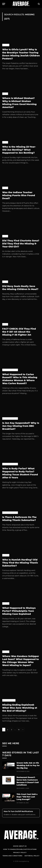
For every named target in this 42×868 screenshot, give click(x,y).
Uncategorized (9, 700)
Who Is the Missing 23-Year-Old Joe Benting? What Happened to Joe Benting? (19, 150)
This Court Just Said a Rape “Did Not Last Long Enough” (27, 797)
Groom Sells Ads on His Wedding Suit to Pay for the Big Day (28, 765)
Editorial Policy (32, 856)
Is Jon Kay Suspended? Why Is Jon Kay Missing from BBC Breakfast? (21, 426)
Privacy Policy (20, 852)
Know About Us (20, 846)
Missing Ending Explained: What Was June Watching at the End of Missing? (20, 708)
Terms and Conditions (12, 856)
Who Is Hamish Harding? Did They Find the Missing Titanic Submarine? (20, 563)
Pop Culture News (10, 370)
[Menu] (4, 4)
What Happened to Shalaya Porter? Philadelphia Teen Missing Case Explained (19, 611)
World (6, 45)
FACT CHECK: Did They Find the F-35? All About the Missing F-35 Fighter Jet (19, 332)
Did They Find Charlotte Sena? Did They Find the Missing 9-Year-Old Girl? (21, 244)
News (5, 94)
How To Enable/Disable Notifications (20, 849)
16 (19, 730)
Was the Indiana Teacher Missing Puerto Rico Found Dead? (19, 195)
